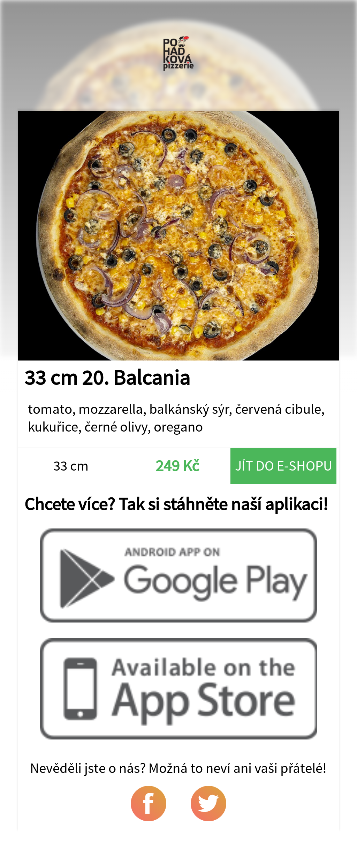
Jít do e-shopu (284, 466)
